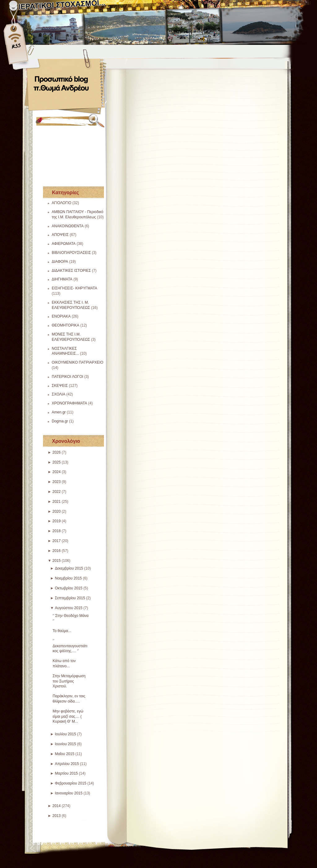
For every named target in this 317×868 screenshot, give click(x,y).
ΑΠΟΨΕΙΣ (60, 235)
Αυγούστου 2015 (69, 608)
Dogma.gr (60, 421)
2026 (56, 452)
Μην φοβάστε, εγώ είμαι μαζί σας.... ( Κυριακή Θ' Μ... (68, 716)
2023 (56, 482)
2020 (56, 511)
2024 (56, 472)
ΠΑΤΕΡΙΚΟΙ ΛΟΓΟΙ (67, 377)
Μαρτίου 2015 (66, 773)
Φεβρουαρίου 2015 (71, 783)
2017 (56, 541)
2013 (56, 816)
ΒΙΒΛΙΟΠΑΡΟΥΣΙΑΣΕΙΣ (71, 253)
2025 (56, 462)
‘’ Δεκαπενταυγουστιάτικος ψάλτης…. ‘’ (70, 646)
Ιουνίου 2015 (65, 744)
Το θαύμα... (62, 631)
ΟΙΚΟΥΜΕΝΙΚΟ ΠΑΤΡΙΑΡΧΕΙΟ (78, 362)
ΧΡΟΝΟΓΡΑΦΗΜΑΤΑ (69, 403)
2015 (56, 561)
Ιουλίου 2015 (65, 734)
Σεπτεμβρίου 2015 (70, 598)
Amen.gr (59, 412)
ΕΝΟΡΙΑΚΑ (61, 316)
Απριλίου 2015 (67, 764)
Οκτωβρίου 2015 (69, 588)
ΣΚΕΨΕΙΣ (60, 386)
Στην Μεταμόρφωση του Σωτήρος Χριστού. (69, 681)
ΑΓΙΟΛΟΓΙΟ (61, 203)
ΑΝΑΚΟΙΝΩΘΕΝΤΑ (68, 226)
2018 (56, 531)
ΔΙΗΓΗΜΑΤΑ (62, 279)
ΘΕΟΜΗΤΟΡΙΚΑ (65, 325)
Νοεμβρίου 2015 (68, 578)
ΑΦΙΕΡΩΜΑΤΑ (64, 244)
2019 (56, 521)
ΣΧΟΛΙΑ (59, 394)
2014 (56, 806)
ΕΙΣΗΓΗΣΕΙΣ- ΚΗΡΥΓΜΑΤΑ (74, 288)
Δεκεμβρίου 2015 (69, 568)
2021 (56, 502)
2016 (56, 551)
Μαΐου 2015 (65, 754)
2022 (56, 492)
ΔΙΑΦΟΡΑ (60, 262)
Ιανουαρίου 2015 (69, 793)
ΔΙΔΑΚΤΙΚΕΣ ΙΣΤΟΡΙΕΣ (71, 271)
